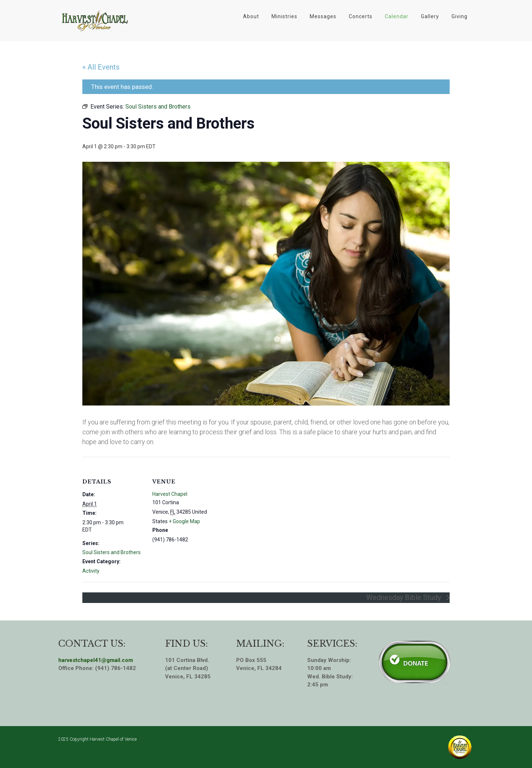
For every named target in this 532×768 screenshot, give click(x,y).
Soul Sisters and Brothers (112, 552)
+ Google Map (184, 521)
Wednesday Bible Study (404, 597)
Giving (459, 16)
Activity (91, 571)
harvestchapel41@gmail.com (96, 660)
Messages (323, 16)
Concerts (361, 16)
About (251, 16)
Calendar (397, 16)
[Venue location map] (261, 507)
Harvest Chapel (170, 494)
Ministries (284, 16)
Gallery (430, 16)
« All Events (101, 67)
